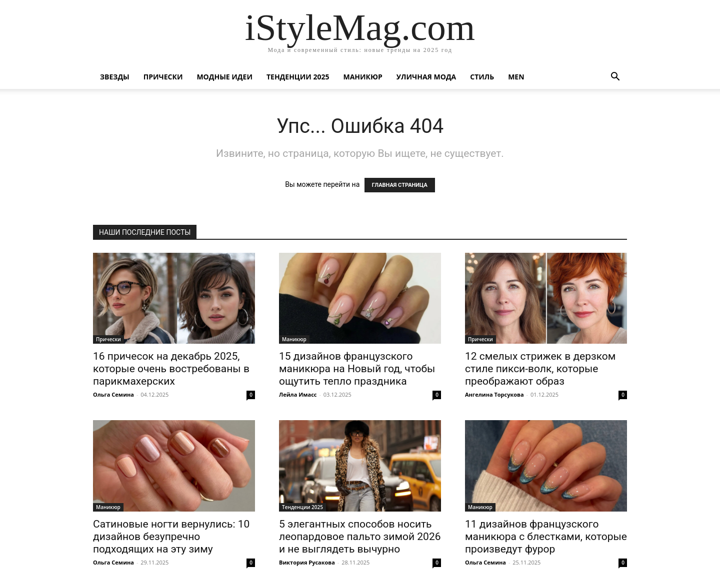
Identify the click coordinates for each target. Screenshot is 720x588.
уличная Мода (426, 77)
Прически (163, 77)
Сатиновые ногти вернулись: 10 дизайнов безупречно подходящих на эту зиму (171, 537)
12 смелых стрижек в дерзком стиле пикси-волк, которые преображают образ (540, 369)
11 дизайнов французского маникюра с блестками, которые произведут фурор (546, 537)
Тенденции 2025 (298, 77)
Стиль (482, 77)
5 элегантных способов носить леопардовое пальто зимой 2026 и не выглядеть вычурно (360, 537)
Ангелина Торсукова (494, 394)
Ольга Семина (113, 394)
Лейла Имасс (298, 394)
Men (516, 77)
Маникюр (363, 77)
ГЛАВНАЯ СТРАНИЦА (400, 185)
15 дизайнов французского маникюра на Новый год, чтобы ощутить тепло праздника (357, 369)
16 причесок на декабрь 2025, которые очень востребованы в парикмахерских (171, 369)
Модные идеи (224, 77)
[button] (615, 78)
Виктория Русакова (307, 562)
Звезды (115, 77)
